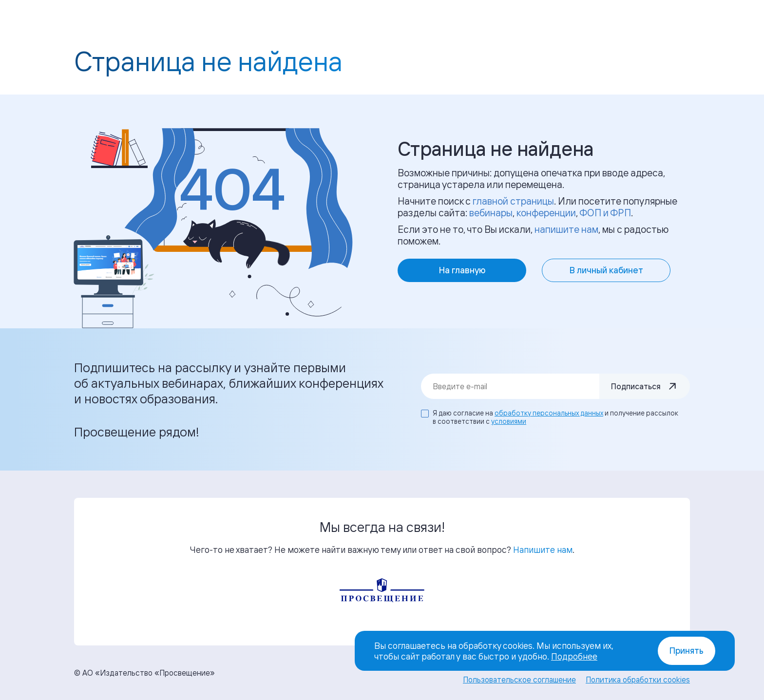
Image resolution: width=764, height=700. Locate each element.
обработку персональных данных (549, 413)
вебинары (491, 213)
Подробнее (574, 656)
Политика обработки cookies (638, 680)
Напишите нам (543, 549)
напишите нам (566, 229)
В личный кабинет (606, 270)
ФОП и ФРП (605, 213)
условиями (509, 421)
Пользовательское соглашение (519, 680)
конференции (546, 213)
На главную (462, 270)
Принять (687, 651)
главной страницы (513, 201)
